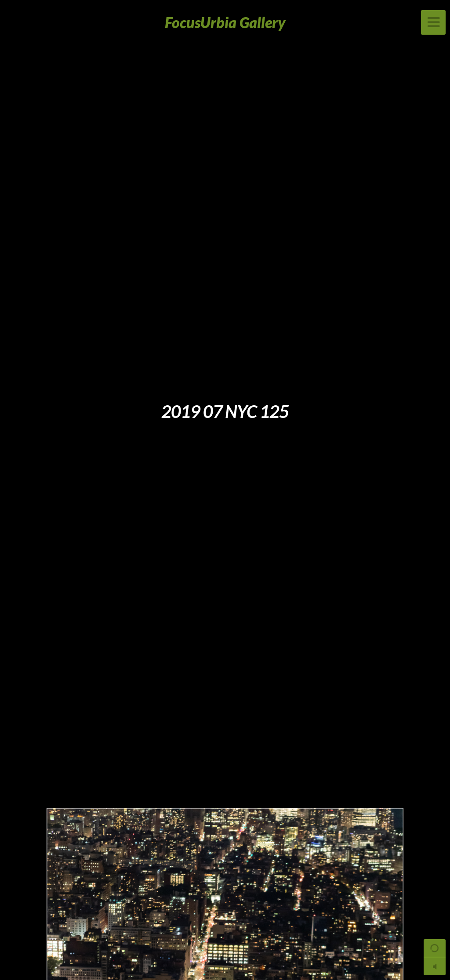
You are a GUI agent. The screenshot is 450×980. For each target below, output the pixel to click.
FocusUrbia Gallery (225, 22)
